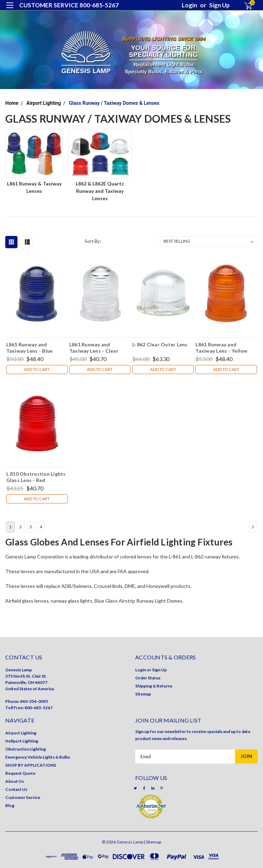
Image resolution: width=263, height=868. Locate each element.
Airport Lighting (44, 103)
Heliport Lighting (22, 741)
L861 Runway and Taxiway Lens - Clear (94, 347)
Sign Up (219, 5)
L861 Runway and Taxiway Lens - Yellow (221, 347)
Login (189, 5)
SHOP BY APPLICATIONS (31, 765)
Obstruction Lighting (26, 749)
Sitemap (143, 694)
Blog (10, 805)
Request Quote (20, 773)
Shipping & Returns (154, 686)
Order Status (148, 678)
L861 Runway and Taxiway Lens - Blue (30, 347)
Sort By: (93, 241)
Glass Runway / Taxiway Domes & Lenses (114, 103)
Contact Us (16, 789)
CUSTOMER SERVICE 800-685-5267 (69, 5)
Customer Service (23, 797)
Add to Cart (37, 369)
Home (12, 103)
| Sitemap (153, 842)
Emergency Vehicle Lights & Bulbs (38, 757)
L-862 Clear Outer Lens (160, 344)
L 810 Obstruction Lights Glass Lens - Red (36, 477)
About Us (15, 781)
